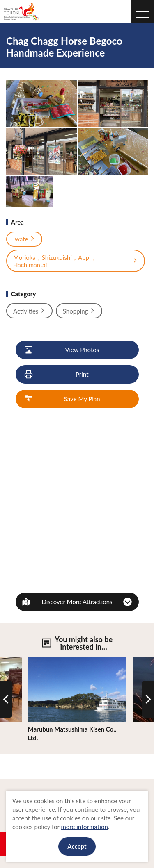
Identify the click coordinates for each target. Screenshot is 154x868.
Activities (29, 311)
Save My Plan (63, 399)
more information (84, 827)
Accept (77, 846)
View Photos (62, 350)
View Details (45, 660)
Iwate (24, 239)
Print (57, 375)
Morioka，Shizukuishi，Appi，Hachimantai (76, 261)
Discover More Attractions (77, 602)
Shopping (79, 311)
